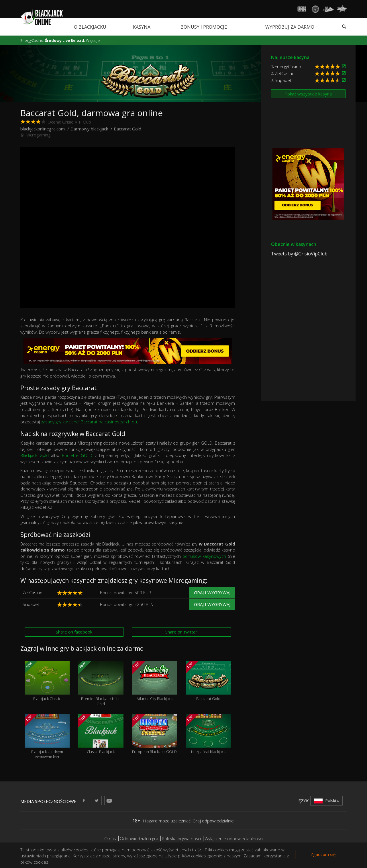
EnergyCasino (288, 67)
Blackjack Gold (35, 455)
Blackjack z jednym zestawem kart (47, 737)
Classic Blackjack (101, 734)
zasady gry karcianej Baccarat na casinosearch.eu (89, 422)
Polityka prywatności (181, 838)
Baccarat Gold (208, 681)
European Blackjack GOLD (155, 734)
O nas (110, 838)
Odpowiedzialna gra (139, 838)
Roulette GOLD (77, 455)
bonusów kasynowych (204, 556)
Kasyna (142, 27)
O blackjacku (90, 27)
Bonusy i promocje (204, 27)
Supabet (31, 604)
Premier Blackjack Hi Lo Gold (101, 684)
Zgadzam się (323, 854)
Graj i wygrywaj (212, 593)
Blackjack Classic (47, 681)
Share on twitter (181, 632)
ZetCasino (33, 593)
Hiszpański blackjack (208, 734)
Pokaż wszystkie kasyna (308, 94)
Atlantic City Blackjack (155, 681)
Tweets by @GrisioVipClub (299, 254)
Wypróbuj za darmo (290, 27)
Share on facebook (74, 632)
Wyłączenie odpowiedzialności (234, 838)
